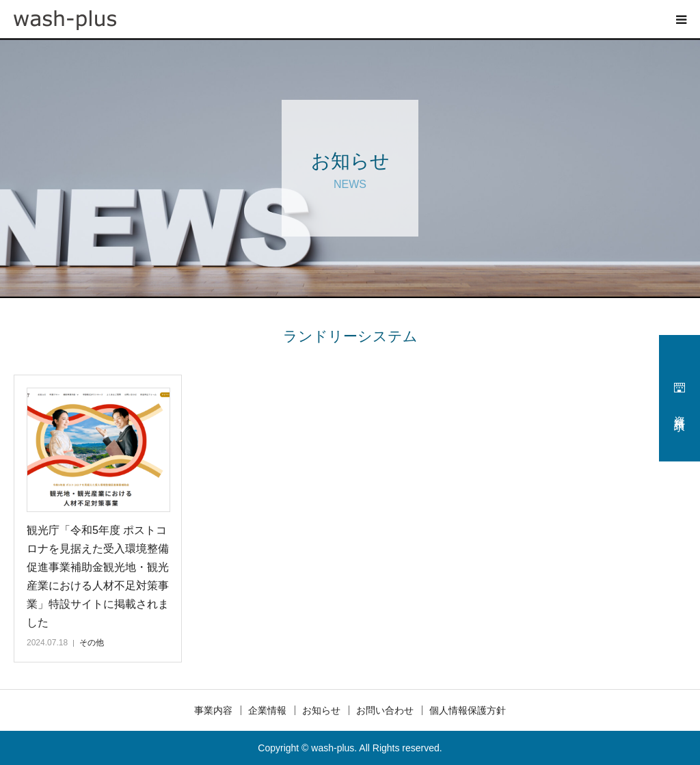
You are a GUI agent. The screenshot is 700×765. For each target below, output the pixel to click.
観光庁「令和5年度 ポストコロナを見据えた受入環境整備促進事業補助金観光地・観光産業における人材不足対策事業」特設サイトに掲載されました (98, 577)
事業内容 (213, 710)
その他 (92, 643)
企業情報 (267, 710)
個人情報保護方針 (468, 710)
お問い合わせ (385, 710)
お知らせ (321, 710)
